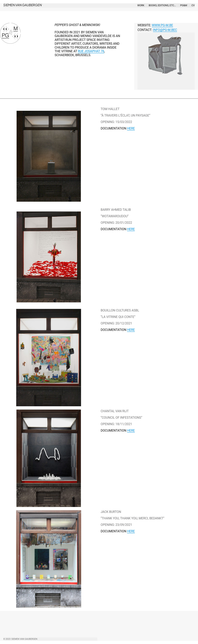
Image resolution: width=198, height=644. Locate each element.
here (131, 128)
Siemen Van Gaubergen (22, 5)
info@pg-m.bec (165, 30)
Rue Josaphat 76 (91, 51)
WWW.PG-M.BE (162, 25)
